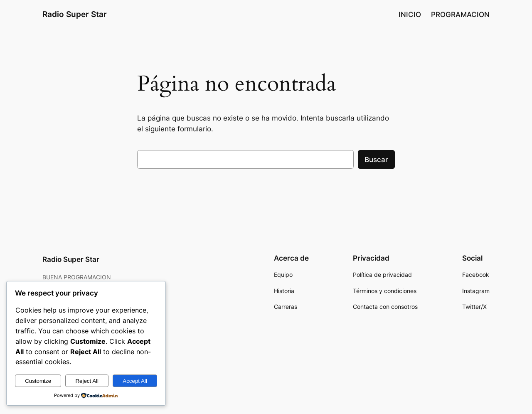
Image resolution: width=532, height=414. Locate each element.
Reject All (87, 381)
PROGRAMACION (460, 15)
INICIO (410, 15)
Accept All (135, 381)
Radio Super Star (75, 14)
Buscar (376, 160)
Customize (38, 381)
